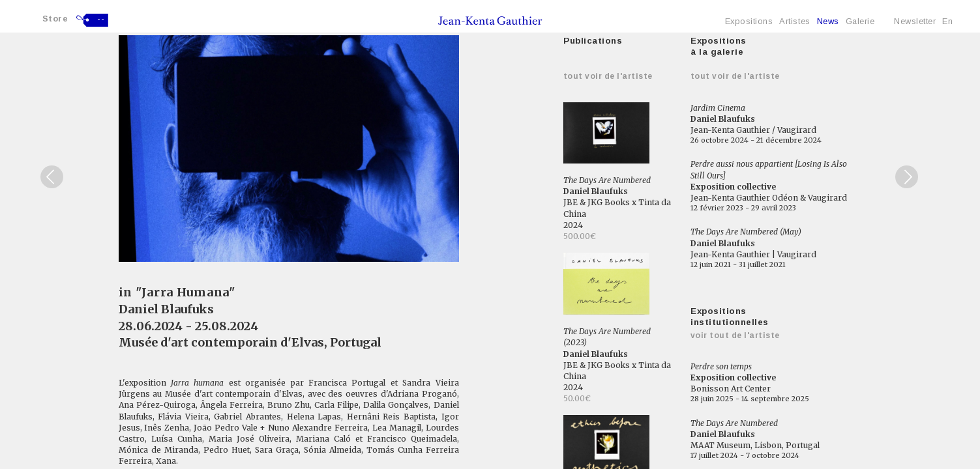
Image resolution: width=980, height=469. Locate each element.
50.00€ (577, 398)
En (947, 21)
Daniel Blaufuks (166, 309)
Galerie (860, 21)
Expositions (749, 21)
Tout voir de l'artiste (608, 76)
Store (55, 19)
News (828, 21)
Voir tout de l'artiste (735, 335)
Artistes (794, 21)
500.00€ (580, 236)
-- (101, 19)
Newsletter (915, 21)
